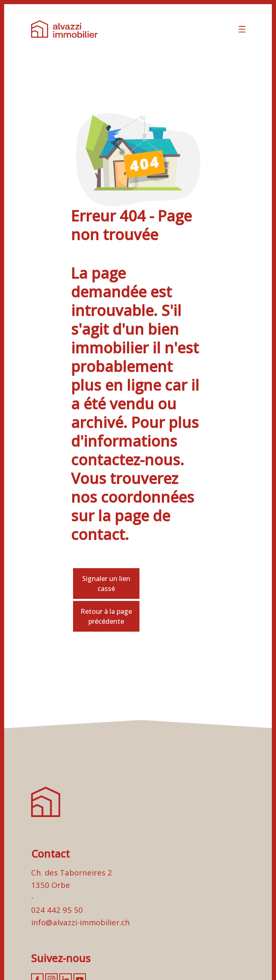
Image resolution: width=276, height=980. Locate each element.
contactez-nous (126, 460)
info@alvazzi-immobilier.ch (81, 922)
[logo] (64, 29)
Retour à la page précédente (106, 616)
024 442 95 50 (57, 910)
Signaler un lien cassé (106, 584)
